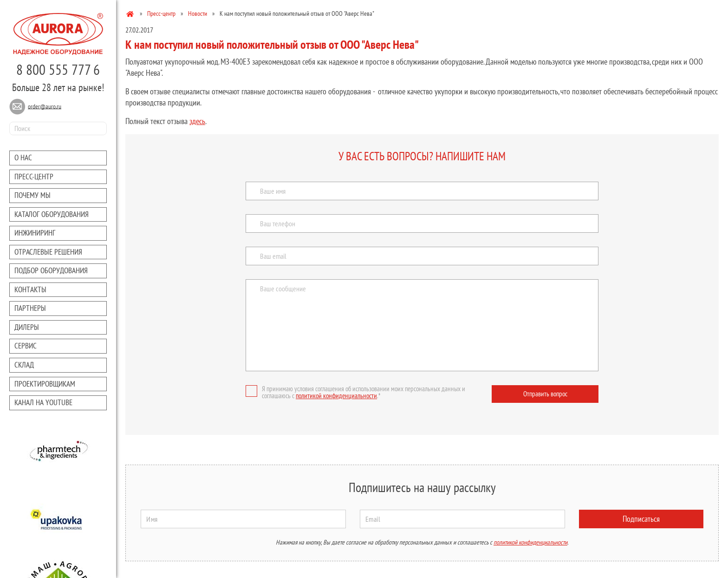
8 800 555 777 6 (58, 69)
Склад (24, 365)
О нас (23, 158)
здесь (197, 121)
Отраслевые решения (48, 252)
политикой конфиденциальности (336, 396)
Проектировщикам (45, 384)
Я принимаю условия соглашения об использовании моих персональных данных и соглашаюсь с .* (355, 392)
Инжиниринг (35, 233)
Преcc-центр (34, 177)
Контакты (30, 289)
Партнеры (30, 308)
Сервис (26, 346)
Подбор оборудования (51, 270)
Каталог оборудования (52, 214)
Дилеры (27, 327)
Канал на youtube (43, 402)
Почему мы (32, 195)
